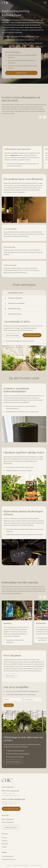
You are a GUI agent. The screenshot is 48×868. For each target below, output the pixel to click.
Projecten (5, 841)
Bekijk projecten (21, 73)
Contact (4, 847)
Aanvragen (9, 705)
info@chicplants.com (18, 799)
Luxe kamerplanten (8, 856)
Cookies (9, 865)
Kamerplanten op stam (9, 859)
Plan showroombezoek (13, 762)
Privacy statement (36, 865)
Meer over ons (11, 676)
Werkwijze (5, 844)
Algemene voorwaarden (21, 865)
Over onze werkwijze (12, 335)
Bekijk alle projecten (11, 827)
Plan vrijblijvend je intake (32, 335)
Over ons (4, 838)
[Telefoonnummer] (33, 699)
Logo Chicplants (6, 3)
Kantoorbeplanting (8, 819)
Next (45, 117)
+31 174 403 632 (14, 791)
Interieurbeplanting (8, 822)
